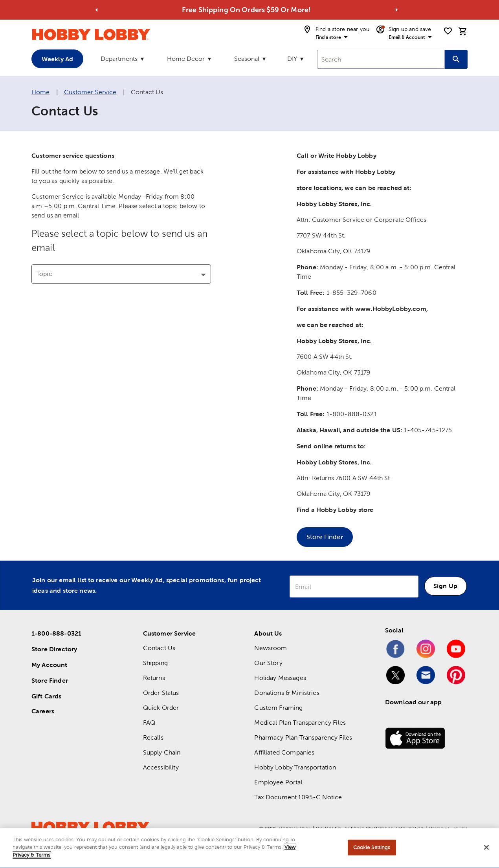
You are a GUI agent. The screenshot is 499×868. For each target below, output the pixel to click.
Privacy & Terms (448, 829)
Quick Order (161, 708)
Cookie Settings (372, 849)
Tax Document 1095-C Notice (298, 797)
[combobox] (381, 59)
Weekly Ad (57, 59)
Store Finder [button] (325, 537)
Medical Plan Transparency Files (300, 723)
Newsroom (271, 648)
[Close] (486, 850)
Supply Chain (162, 752)
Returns (154, 678)
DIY (292, 59)
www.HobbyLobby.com (391, 309)
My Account (50, 665)
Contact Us (159, 648)
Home (41, 92)
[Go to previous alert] (97, 10)
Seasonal (247, 59)
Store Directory (54, 649)
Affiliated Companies (284, 752)
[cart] (463, 31)
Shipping (155, 663)
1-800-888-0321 (56, 633)
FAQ (149, 723)
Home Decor (186, 59)
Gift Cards (47, 696)
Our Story (268, 663)
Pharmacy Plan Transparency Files (303, 737)
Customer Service (90, 92)
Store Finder (50, 680)
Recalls (153, 737)
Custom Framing (278, 708)
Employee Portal (278, 782)
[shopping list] (448, 31)
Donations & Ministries (287, 693)
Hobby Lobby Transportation (295, 767)
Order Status (161, 693)
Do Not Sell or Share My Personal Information (370, 829)
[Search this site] (456, 59)
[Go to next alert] (396, 10)
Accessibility (161, 767)
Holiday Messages (280, 678)
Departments (119, 59)
